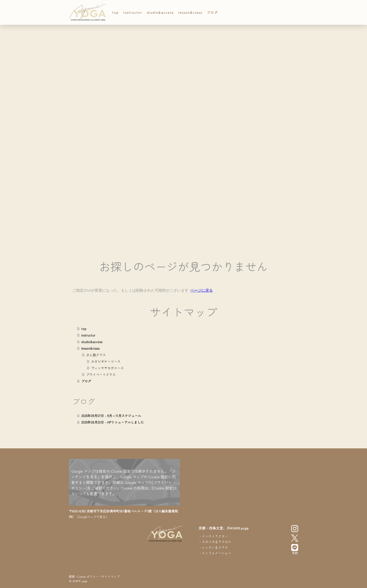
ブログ (213, 12)
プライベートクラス (101, 374)
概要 (72, 576)
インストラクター (215, 536)
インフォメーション (217, 553)
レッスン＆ (210, 547)
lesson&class (190, 12)
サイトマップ (110, 576)
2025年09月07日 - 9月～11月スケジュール (111, 416)
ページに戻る (202, 290)
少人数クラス (96, 355)
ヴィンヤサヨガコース (107, 368)
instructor (133, 12)
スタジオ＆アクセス (217, 542)
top (115, 12)
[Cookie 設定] (163, 488)
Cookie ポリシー (88, 576)
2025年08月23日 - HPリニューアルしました (113, 422)
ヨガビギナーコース (106, 361)
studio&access (160, 12)
